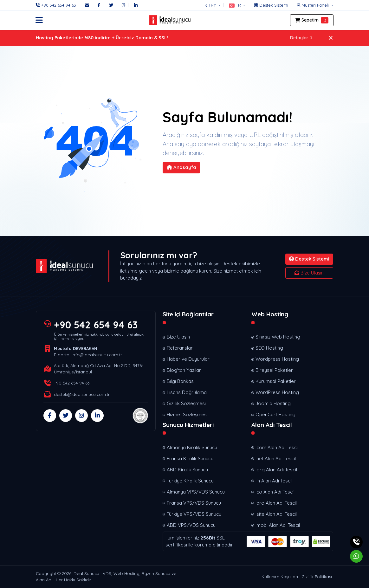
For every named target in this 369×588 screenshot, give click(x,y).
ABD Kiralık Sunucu (187, 470)
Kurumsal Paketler (276, 381)
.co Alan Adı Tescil (275, 492)
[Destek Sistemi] (271, 5)
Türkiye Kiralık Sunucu (190, 481)
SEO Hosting (269, 348)
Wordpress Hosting (277, 359)
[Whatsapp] (356, 556)
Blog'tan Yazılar (184, 370)
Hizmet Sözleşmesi (187, 414)
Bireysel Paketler (274, 370)
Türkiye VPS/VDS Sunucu (194, 514)
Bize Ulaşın (309, 273)
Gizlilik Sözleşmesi (186, 403)
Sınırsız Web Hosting (278, 337)
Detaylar (301, 38)
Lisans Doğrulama (187, 392)
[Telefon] (58, 5)
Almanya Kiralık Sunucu (192, 447)
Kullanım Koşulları (280, 577)
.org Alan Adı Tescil (276, 470)
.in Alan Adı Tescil (274, 481)
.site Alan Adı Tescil (276, 514)
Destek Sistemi (309, 259)
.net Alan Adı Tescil (276, 459)
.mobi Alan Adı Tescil (278, 525)
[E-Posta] (87, 5)
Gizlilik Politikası (317, 577)
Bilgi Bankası (181, 381)
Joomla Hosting (273, 403)
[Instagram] (123, 5)
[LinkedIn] (136, 5)
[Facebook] (99, 5)
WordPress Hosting (277, 392)
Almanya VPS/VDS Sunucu (196, 492)
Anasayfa (181, 167)
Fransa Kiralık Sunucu (190, 459)
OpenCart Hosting (275, 414)
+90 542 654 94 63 (96, 325)
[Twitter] (111, 5)
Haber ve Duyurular (188, 359)
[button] (237, 5)
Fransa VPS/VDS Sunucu (194, 503)
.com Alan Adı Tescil (277, 447)
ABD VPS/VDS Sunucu (191, 525)
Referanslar (180, 348)
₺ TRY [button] (211, 5)
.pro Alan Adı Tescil (276, 503)
